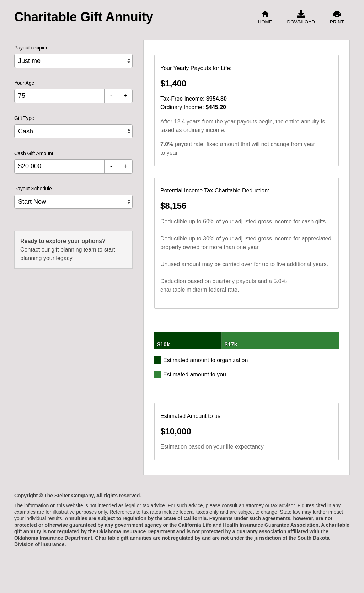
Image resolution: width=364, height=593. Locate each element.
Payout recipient (32, 48)
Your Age (24, 83)
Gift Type (24, 118)
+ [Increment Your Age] (125, 96)
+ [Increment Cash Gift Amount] (125, 166)
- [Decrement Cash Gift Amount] (111, 166)
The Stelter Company (69, 496)
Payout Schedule (33, 189)
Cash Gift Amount (34, 153)
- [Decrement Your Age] (111, 96)
